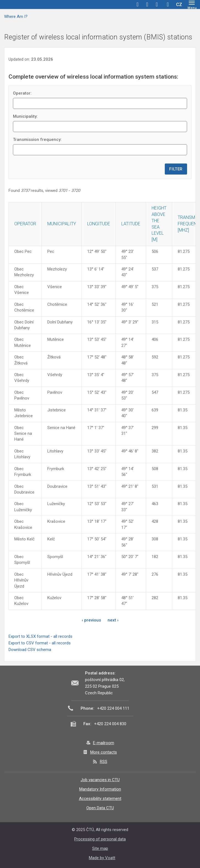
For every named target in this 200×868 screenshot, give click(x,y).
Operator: (22, 93)
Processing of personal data (100, 839)
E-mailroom (104, 743)
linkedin (157, 4)
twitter (147, 4)
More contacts (104, 752)
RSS (104, 762)
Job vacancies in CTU (100, 780)
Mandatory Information (100, 789)
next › (113, 620)
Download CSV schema (30, 650)
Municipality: (25, 116)
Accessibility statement (100, 799)
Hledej (168, 4)
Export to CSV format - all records (40, 643)
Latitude (131, 224)
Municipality (62, 224)
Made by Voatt (102, 858)
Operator (25, 224)
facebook (138, 4)
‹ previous (91, 620)
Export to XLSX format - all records (40, 636)
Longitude (99, 224)
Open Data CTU (100, 808)
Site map (100, 848)
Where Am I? (16, 17)
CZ (179, 4)
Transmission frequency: (37, 140)
